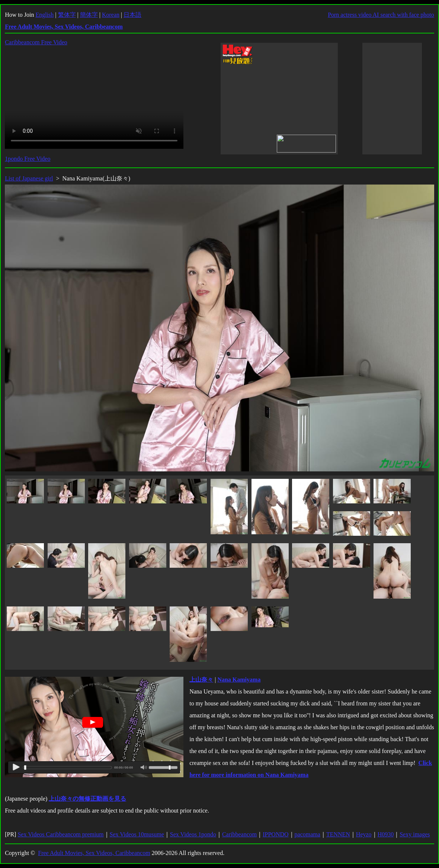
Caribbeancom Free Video (36, 42)
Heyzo (364, 834)
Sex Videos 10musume (137, 834)
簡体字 (89, 15)
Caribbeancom (239, 834)
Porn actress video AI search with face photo (381, 15)
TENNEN (338, 834)
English (44, 15)
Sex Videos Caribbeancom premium (60, 834)
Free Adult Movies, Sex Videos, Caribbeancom (94, 853)
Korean (111, 15)
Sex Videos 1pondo (193, 834)
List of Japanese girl (29, 178)
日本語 (132, 15)
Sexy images (415, 834)
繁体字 (67, 15)
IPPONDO (275, 834)
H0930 (386, 834)
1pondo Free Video (28, 159)
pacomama (307, 834)
